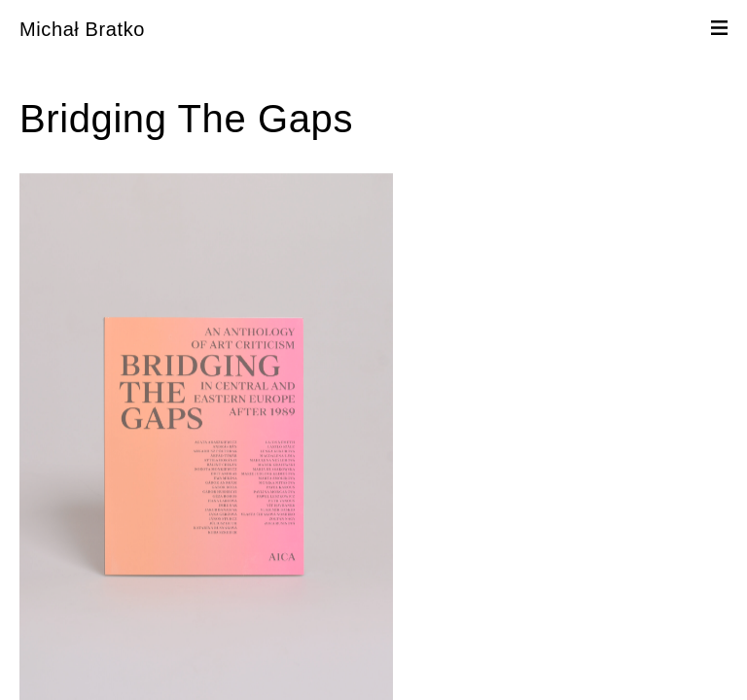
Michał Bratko (82, 29)
